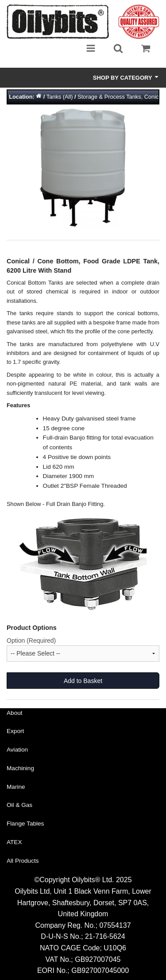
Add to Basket (83, 681)
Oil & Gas (19, 805)
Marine (16, 787)
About (15, 713)
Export (15, 731)
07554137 (115, 925)
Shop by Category (126, 77)
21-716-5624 (105, 936)
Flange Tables (25, 824)
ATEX (14, 842)
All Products (23, 861)
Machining (20, 768)
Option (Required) (31, 640)
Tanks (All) (60, 97)
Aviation (17, 750)
